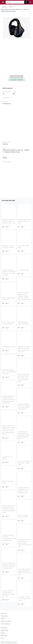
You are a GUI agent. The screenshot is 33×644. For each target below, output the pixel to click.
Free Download (16, 77)
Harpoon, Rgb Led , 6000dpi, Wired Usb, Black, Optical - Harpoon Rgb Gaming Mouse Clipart (24, 436)
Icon (2, 638)
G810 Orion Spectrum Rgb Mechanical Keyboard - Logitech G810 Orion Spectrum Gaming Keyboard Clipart (24, 296)
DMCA (3, 619)
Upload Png (4, 630)
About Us (4, 613)
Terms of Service (6, 621)
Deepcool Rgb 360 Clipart (9, 347)
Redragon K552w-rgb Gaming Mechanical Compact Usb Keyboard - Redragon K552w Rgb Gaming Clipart (9, 399)
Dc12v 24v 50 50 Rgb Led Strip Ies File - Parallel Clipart (25, 463)
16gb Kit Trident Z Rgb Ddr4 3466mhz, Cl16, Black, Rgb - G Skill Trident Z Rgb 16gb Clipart (24, 378)
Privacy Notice (5, 624)
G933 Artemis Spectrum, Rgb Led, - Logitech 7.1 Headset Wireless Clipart (9, 221)
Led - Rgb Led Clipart (23, 270)
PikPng (4, 7)
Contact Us (4, 616)
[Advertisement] (16, 58)
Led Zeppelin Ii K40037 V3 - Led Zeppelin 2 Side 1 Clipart (24, 599)
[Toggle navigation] (30, 2)
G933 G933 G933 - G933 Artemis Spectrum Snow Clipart (24, 221)
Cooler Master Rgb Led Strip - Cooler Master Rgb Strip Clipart (9, 372)
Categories (4, 628)
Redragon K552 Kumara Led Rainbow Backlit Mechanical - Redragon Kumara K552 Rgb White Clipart (9, 509)
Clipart (3, 633)
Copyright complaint (16, 80)
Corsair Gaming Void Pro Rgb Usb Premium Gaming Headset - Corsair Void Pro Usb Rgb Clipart (25, 544)
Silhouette (4, 636)
